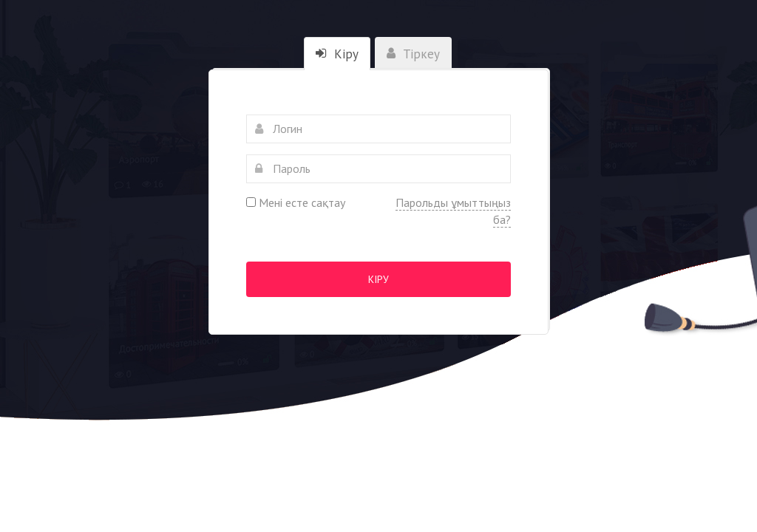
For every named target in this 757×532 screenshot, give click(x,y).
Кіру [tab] (337, 54)
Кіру (378, 279)
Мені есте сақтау (296, 202)
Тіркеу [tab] (413, 54)
